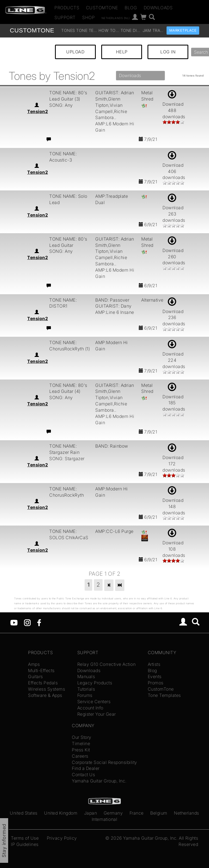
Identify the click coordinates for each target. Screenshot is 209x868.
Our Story (82, 737)
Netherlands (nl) (116, 18)
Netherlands (187, 813)
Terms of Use (25, 838)
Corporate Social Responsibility (104, 762)
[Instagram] (27, 622)
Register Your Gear (97, 714)
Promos (156, 683)
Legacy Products (95, 683)
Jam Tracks (153, 30)
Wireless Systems (47, 689)
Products (67, 8)
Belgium (159, 813)
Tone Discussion (131, 30)
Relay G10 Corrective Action (107, 664)
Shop (88, 17)
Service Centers (94, 702)
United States (24, 813)
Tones (68, 30)
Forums (85, 695)
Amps (34, 664)
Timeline (81, 743)
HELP (122, 52)
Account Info (90, 708)
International (105, 819)
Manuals (86, 676)
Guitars (36, 676)
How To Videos (109, 30)
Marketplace (183, 30)
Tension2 (38, 111)
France (137, 813)
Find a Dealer (86, 768)
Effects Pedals (43, 683)
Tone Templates (87, 30)
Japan (91, 813)
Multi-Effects (41, 670)
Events (155, 676)
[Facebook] (39, 622)
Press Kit (81, 750)
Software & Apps (45, 695)
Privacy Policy (62, 838)
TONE (32, 30)
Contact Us (83, 775)
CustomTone (102, 8)
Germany (113, 813)
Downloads (158, 8)
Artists (154, 664)
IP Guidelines (25, 844)
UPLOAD (75, 52)
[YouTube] (14, 622)
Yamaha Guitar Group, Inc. (99, 781)
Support (65, 17)
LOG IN (168, 52)
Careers (80, 756)
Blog (131, 8)
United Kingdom (61, 813)
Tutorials (86, 689)
